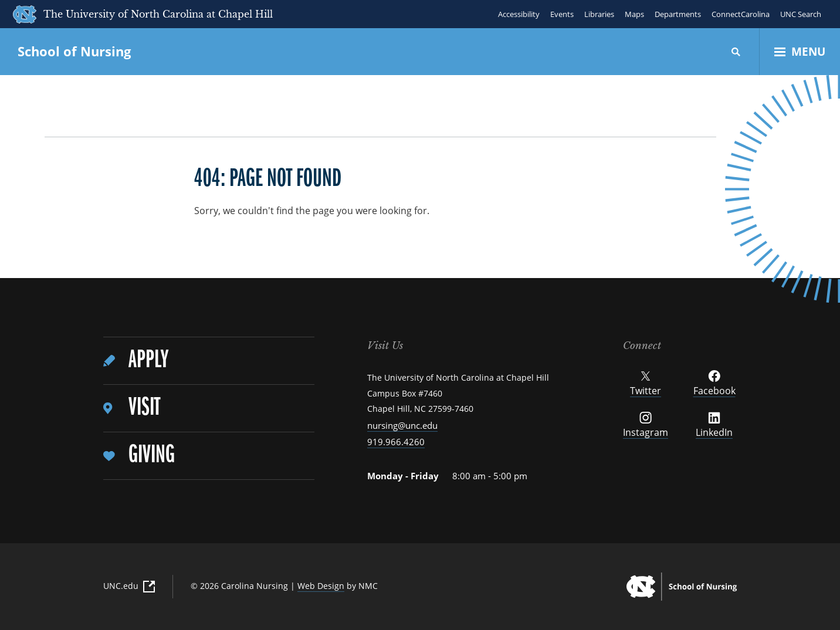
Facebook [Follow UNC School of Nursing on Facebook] (714, 384)
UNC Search (801, 14)
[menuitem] (209, 361)
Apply (148, 360)
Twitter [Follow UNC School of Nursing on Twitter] (646, 384)
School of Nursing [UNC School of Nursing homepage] (74, 51)
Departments (678, 14)
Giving (152, 455)
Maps (634, 14)
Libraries (599, 14)
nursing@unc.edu (402, 425)
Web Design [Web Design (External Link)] (321, 586)
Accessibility (519, 14)
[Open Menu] (800, 52)
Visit (144, 408)
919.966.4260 (396, 442)
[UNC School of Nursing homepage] (682, 587)
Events (562, 14)
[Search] (736, 52)
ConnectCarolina (741, 14)
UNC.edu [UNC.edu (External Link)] (129, 586)
